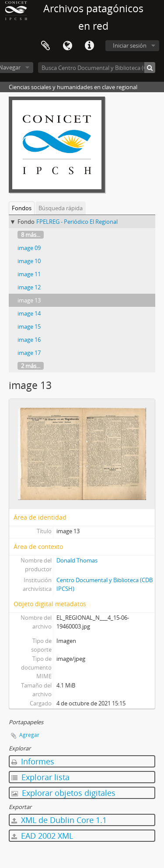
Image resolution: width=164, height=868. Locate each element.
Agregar (29, 735)
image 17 (29, 353)
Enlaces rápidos (89, 46)
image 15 (29, 326)
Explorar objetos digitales (63, 793)
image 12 (29, 287)
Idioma (67, 46)
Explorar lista (40, 777)
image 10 (29, 261)
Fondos (22, 208)
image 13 (29, 300)
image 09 (29, 248)
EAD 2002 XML (42, 836)
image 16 (29, 340)
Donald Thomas (77, 560)
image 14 (29, 313)
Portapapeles (45, 46)
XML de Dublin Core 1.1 (59, 820)
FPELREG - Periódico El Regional (77, 222)
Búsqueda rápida (61, 208)
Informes (33, 761)
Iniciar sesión (130, 45)
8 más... (31, 235)
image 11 (29, 274)
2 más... (31, 366)
